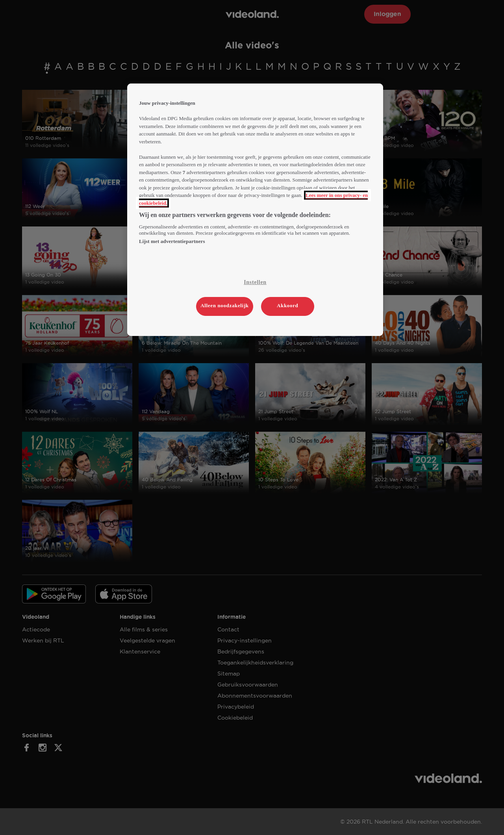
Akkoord (287, 305)
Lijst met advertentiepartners (172, 241)
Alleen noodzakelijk (225, 305)
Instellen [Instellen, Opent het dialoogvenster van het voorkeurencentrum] (255, 282)
